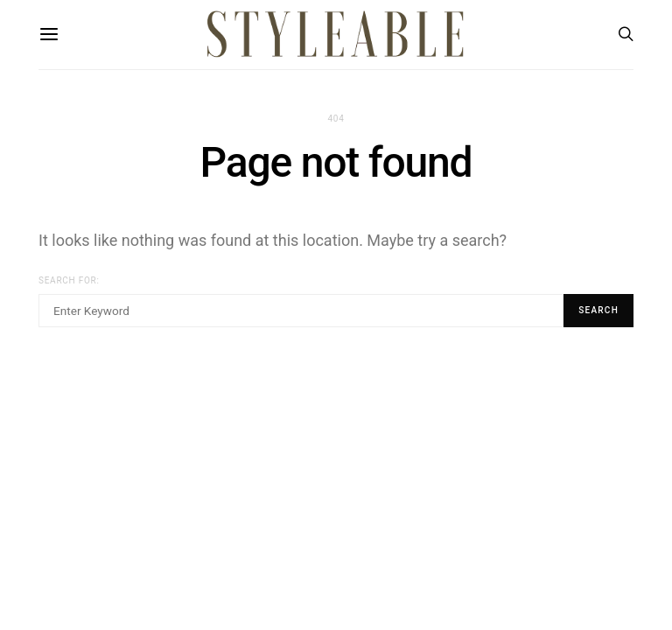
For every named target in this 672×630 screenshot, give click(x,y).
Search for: (69, 280)
